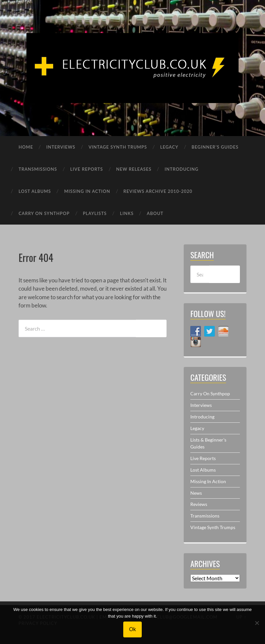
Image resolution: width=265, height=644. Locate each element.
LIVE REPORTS (87, 169)
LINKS (127, 213)
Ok (132, 629)
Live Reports (203, 458)
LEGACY (169, 147)
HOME (26, 147)
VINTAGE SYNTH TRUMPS (118, 147)
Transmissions (205, 516)
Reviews (199, 504)
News (196, 493)
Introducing (202, 417)
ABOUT (155, 213)
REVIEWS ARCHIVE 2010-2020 (158, 191)
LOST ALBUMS (35, 191)
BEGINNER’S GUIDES (215, 147)
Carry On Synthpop (210, 394)
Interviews (201, 405)
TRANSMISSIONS (38, 169)
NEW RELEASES (134, 169)
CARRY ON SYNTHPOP (44, 213)
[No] (257, 623)
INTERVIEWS (61, 147)
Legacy (197, 428)
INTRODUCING (181, 169)
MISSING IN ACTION (87, 191)
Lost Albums (203, 470)
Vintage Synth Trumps (213, 527)
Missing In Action (208, 481)
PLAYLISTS (95, 213)
